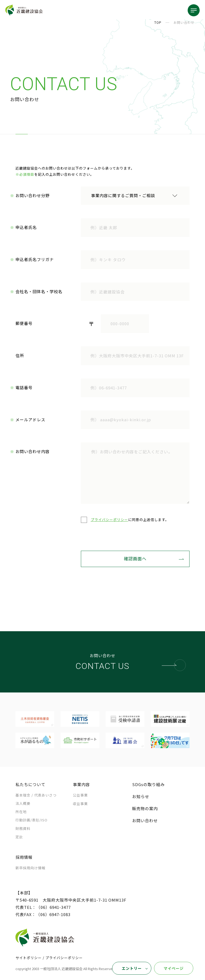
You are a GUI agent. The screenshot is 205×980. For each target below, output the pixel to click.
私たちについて (30, 785)
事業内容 (81, 785)
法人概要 (23, 804)
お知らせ (141, 797)
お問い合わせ (145, 821)
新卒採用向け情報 (30, 868)
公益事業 (80, 796)
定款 (19, 837)
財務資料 (23, 829)
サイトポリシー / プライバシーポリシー (49, 958)
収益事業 (80, 804)
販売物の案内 (145, 809)
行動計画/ (31, 820)
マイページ (174, 968)
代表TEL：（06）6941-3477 (43, 908)
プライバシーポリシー (109, 520)
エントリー (132, 968)
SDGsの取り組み (148, 785)
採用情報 (24, 858)
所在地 (21, 812)
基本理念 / (36, 796)
